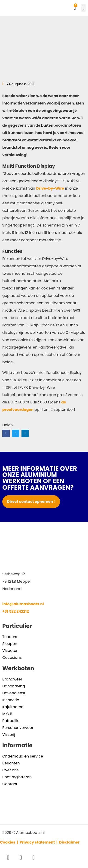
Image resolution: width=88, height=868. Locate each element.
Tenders (10, 637)
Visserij (9, 735)
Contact (10, 784)
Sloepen (10, 644)
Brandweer (12, 679)
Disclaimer (69, 842)
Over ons (11, 770)
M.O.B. (8, 714)
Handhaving (14, 686)
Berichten (11, 763)
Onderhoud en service (23, 756)
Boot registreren (17, 777)
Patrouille (11, 721)
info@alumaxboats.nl (23, 604)
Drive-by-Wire (50, 188)
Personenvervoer (18, 728)
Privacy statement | (39, 842)
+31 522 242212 (16, 611)
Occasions (12, 658)
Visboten (10, 651)
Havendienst (14, 693)
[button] (83, 8)
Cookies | (9, 842)
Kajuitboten (13, 707)
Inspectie (11, 700)
